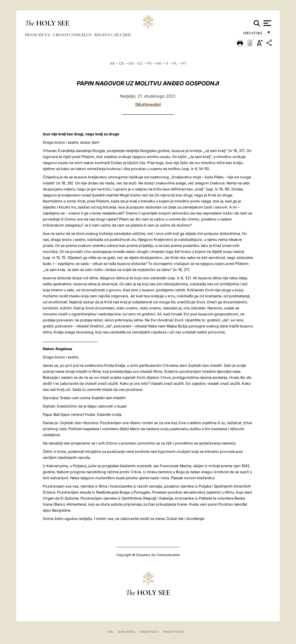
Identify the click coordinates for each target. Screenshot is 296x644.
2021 (127, 35)
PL (175, 63)
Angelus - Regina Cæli (97, 35)
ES (140, 63)
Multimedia (148, 104)
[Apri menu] (267, 23)
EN (131, 63)
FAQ (110, 632)
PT (184, 63)
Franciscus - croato (48, 35)
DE (122, 63)
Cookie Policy (149, 632)
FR (149, 63)
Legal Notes (126, 632)
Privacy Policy (174, 632)
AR (112, 63)
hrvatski (254, 34)
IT (167, 63)
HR (158, 63)
